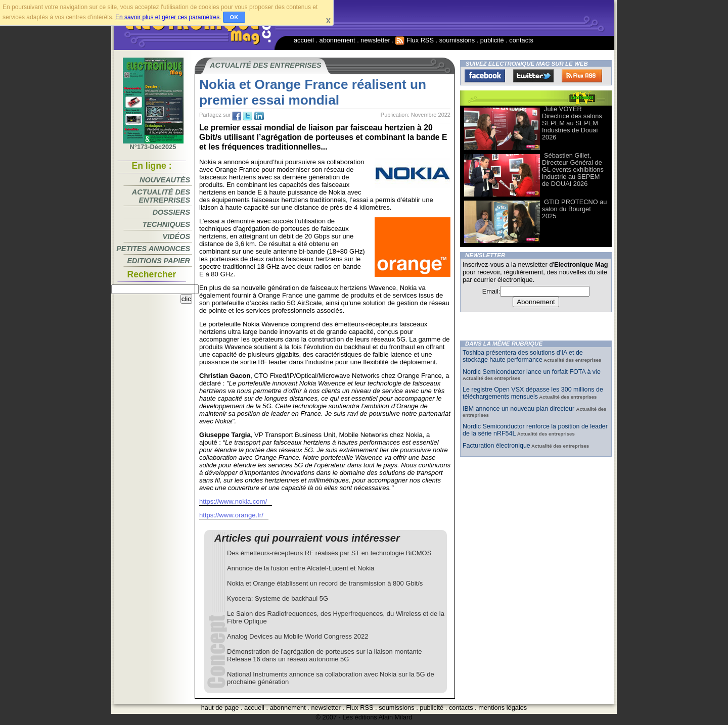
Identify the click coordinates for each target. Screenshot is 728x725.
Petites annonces (153, 249)
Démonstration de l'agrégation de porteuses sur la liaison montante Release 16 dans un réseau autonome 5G (325, 655)
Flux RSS (415, 40)
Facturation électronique (496, 446)
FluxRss (582, 76)
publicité (492, 40)
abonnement (337, 40)
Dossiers (171, 212)
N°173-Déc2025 (153, 144)
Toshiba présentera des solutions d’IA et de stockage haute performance (523, 356)
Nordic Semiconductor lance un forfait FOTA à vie (532, 372)
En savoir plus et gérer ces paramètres (167, 17)
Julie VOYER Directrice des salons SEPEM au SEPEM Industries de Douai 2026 (572, 123)
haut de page (220, 708)
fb (237, 116)
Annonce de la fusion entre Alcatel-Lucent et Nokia (301, 568)
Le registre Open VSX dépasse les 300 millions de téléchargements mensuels (533, 393)
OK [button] (234, 17)
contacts (521, 40)
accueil (304, 40)
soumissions (457, 40)
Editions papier (159, 261)
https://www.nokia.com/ (233, 501)
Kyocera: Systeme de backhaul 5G (278, 598)
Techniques (166, 224)
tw (248, 116)
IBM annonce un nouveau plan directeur (519, 409)
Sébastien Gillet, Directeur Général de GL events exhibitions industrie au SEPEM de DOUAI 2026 (573, 170)
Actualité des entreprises (161, 196)
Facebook (485, 76)
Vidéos (176, 236)
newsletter (375, 40)
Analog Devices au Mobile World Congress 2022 (298, 636)
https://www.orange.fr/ (231, 515)
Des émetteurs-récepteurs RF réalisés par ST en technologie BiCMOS (329, 553)
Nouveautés (165, 180)
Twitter (533, 76)
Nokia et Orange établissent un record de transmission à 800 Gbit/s (325, 583)
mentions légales (503, 708)
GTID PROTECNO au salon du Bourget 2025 (574, 209)
